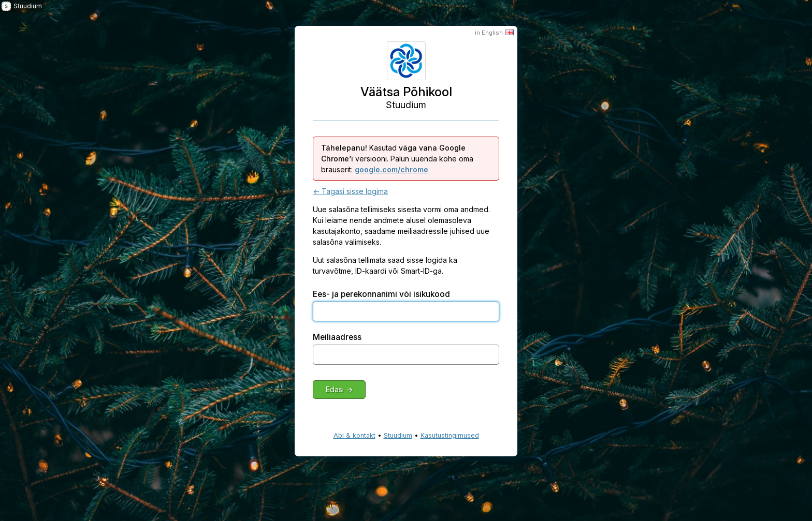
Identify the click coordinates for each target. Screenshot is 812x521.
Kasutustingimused (450, 435)
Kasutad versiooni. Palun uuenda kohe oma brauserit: (397, 159)
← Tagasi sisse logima (350, 191)
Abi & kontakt (354, 435)
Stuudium (398, 435)
